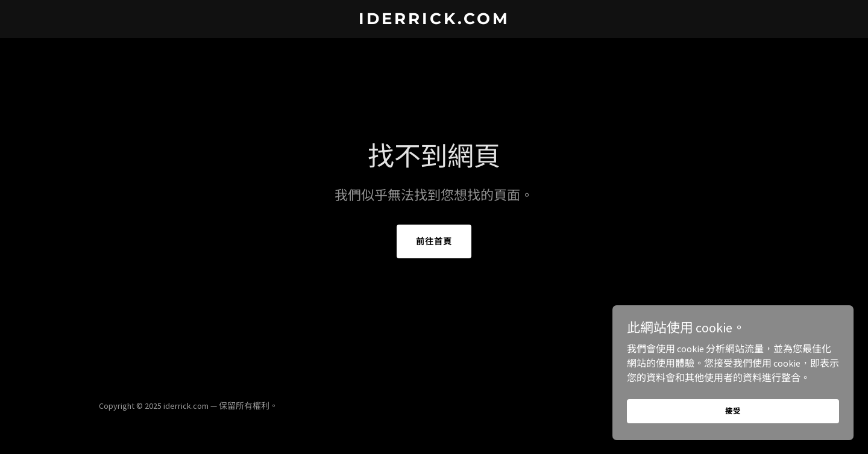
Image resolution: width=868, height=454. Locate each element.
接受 (733, 427)
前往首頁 (434, 241)
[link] (434, 20)
